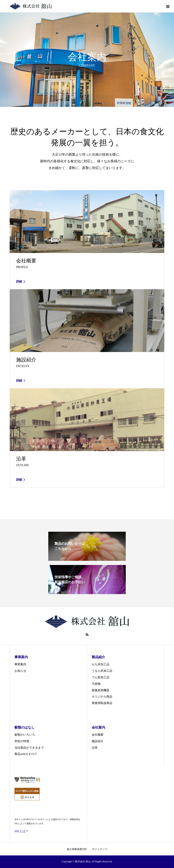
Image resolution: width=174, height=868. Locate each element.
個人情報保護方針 (77, 849)
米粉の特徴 (22, 741)
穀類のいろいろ (25, 735)
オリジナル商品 (102, 697)
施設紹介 (98, 741)
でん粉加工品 (101, 677)
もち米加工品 (101, 664)
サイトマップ (100, 849)
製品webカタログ (26, 754)
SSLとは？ (21, 831)
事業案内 (20, 664)
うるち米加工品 (102, 671)
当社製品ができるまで (29, 748)
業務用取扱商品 (102, 703)
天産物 (96, 684)
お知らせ (20, 671)
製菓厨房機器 (101, 690)
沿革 (95, 748)
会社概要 (98, 735)
